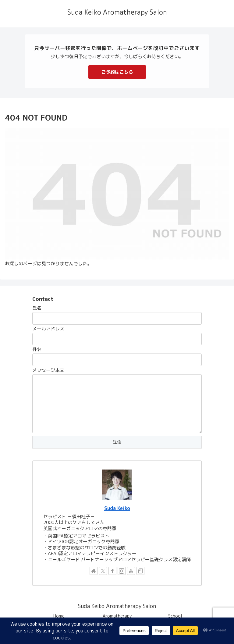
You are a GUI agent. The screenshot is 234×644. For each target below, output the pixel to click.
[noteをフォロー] (140, 571)
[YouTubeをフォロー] (131, 571)
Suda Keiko (117, 508)
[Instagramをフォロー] (122, 571)
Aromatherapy (117, 616)
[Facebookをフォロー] (112, 571)
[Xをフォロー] (103, 571)
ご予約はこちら (117, 72)
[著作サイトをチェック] (94, 571)
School (175, 616)
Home (59, 616)
